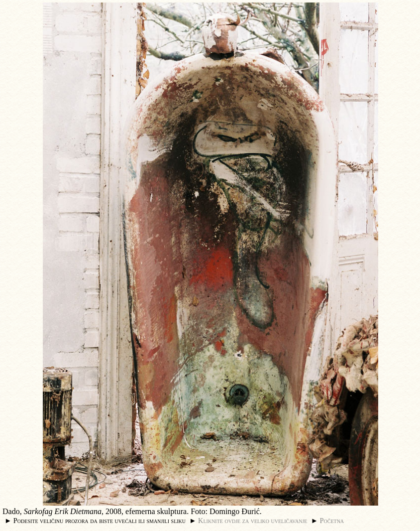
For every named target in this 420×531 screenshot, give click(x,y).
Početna (332, 521)
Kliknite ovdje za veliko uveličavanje (253, 521)
